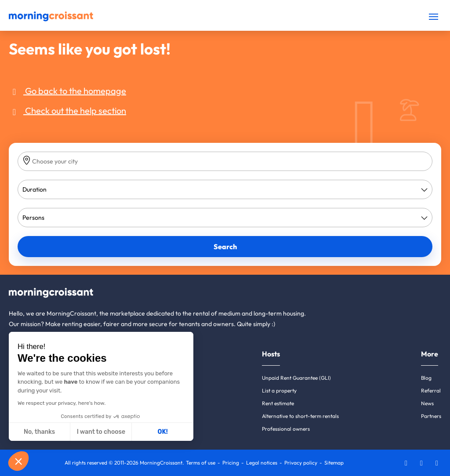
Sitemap (334, 463)
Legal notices (262, 463)
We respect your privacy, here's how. (62, 403)
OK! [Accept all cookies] (163, 432)
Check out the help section (67, 111)
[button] (18, 461)
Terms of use (201, 463)
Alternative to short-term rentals (300, 416)
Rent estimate (278, 403)
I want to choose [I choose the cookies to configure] (101, 432)
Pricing (231, 463)
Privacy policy (301, 463)
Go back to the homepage (67, 91)
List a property (279, 391)
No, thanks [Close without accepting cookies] (39, 432)
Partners (431, 416)
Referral (431, 391)
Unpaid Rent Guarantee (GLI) (296, 378)
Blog (426, 378)
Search (225, 247)
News (427, 403)
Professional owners (286, 429)
